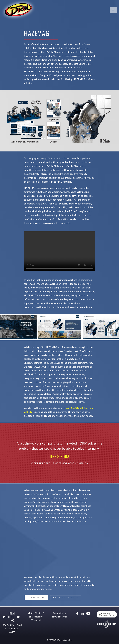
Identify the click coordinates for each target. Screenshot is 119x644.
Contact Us (36, 617)
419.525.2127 (36, 613)
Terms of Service (59, 617)
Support (36, 620)
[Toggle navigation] (113, 10)
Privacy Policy (59, 613)
